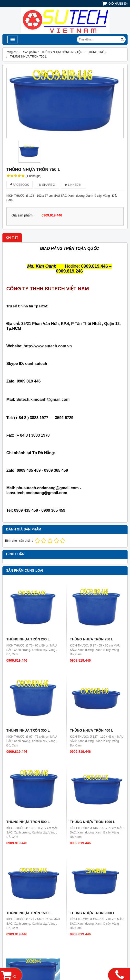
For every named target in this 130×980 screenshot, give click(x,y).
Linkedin (73, 185)
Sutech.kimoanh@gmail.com (43, 399)
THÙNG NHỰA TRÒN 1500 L (29, 913)
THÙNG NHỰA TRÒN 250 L (92, 639)
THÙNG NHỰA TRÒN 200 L (28, 639)
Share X (47, 185)
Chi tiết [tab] (12, 238)
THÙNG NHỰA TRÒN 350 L (28, 730)
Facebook (20, 185)
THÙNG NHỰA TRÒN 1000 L (93, 822)
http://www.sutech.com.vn (48, 346)
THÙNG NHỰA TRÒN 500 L (28, 822)
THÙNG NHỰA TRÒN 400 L (92, 730)
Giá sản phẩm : (23, 215)
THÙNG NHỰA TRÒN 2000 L (93, 913)
